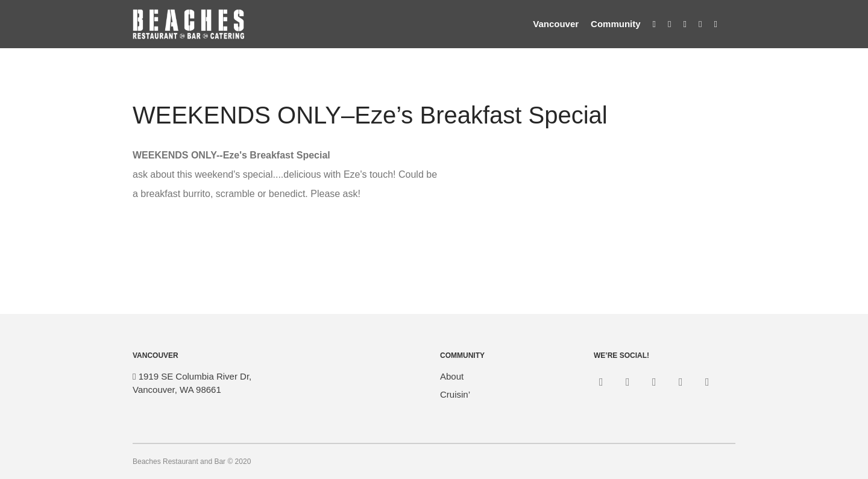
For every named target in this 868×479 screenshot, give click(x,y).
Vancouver (556, 24)
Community (616, 24)
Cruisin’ (455, 394)
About (452, 376)
